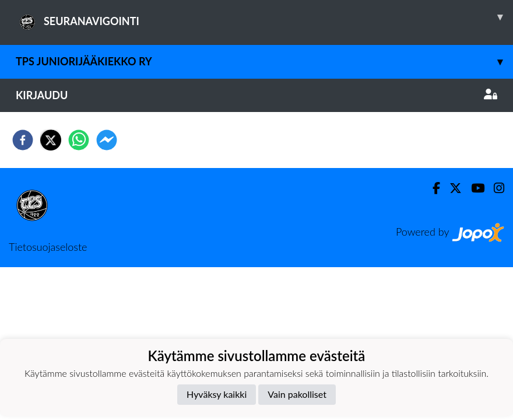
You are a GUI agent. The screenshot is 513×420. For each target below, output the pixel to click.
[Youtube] (473, 188)
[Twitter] (451, 188)
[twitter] (51, 140)
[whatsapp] (79, 140)
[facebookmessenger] (107, 140)
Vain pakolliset (297, 394)
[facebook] (23, 140)
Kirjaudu (256, 95)
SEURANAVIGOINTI (264, 17)
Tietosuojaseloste (48, 247)
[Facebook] (432, 188)
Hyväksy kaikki (217, 394)
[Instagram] (494, 188)
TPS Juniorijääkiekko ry (264, 62)
